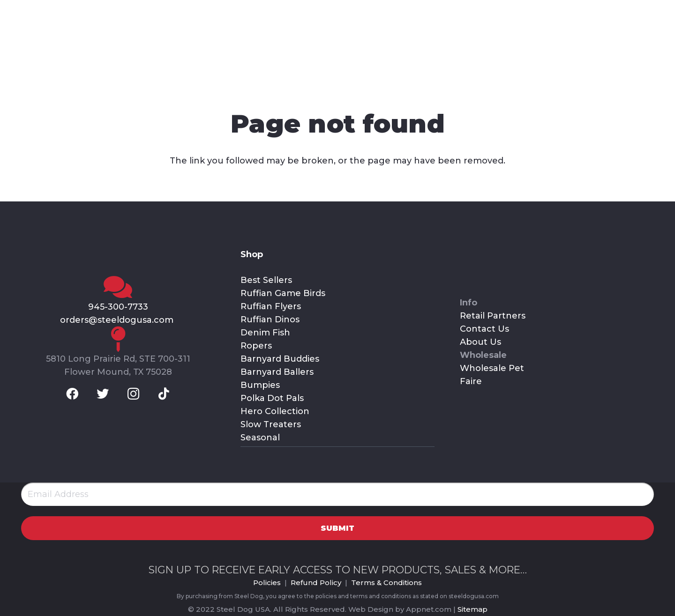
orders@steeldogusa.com (118, 320)
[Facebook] (23, 12)
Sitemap (472, 609)
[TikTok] (97, 12)
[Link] (108, 49)
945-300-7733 (118, 307)
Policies (267, 583)
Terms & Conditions (386, 583)
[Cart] (649, 49)
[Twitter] (48, 12)
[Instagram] (73, 12)
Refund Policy (316, 583)
